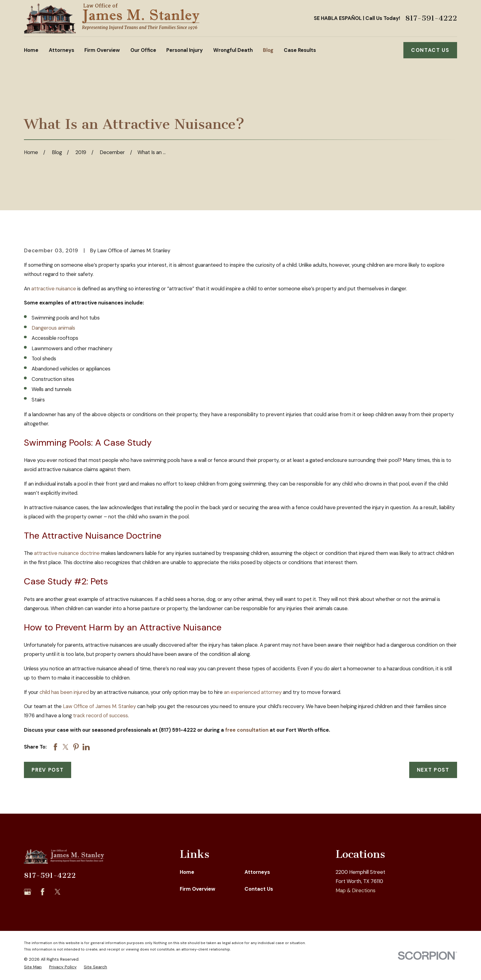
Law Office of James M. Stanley (99, 706)
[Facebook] (42, 892)
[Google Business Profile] (27, 892)
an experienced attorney (253, 692)
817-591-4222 (431, 18)
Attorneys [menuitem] (62, 50)
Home (187, 872)
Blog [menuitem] (268, 50)
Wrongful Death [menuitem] (233, 50)
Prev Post (48, 770)
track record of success (100, 715)
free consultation (247, 730)
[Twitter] (58, 892)
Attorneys (257, 872)
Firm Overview (198, 889)
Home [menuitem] (31, 50)
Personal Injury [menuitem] (185, 50)
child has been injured (64, 692)
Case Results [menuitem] (300, 50)
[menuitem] (33, 967)
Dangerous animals (53, 328)
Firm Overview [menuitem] (102, 50)
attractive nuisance (54, 289)
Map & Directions (356, 890)
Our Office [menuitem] (143, 50)
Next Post (433, 770)
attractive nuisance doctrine (67, 553)
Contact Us (430, 50)
